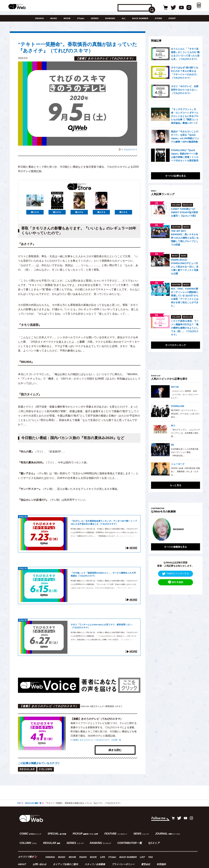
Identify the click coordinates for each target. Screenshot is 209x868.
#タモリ (127, 706)
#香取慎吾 (116, 706)
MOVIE (67, 18)
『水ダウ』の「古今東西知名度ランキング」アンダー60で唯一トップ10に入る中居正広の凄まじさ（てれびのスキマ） (103, 523)
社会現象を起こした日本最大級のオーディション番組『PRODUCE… (185, 452)
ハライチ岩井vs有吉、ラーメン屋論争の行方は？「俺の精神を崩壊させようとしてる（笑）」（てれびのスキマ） (185, 328)
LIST (143, 847)
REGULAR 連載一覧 (34, 797)
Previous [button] (154, 527)
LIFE (103, 847)
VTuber (81, 18)
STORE (158, 18)
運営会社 (146, 854)
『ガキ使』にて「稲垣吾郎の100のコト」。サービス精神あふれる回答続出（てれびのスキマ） (104, 575)
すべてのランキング (176, 345)
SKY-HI (175, 387)
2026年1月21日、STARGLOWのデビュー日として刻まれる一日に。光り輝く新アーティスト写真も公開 (185, 267)
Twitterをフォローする (176, 569)
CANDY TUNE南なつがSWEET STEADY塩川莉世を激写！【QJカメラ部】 (185, 212)
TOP (19, 797)
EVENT (172, 18)
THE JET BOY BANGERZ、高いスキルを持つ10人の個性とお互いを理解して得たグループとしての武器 (185, 238)
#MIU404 (86, 706)
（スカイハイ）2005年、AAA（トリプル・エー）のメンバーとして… (185, 394)
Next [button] (194, 527)
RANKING (110, 18)
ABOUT (22, 854)
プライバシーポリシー (124, 854)
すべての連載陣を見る (176, 542)
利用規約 (162, 854)
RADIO (84, 847)
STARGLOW (178, 406)
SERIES (95, 18)
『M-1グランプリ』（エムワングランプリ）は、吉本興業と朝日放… (185, 433)
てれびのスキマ (129, 149)
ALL (124, 18)
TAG (151, 847)
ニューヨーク (178, 464)
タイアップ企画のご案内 (66, 854)
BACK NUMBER (140, 18)
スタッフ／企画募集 (95, 854)
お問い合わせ (40, 854)
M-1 (173, 426)
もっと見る (176, 485)
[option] (176, 527)
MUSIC (54, 18)
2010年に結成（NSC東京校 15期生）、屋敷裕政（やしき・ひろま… (185, 472)
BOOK (94, 847)
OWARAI (39, 18)
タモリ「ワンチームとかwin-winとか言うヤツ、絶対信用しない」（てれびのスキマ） (104, 627)
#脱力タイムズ (100, 706)
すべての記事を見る (176, 176)
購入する (35, 213)
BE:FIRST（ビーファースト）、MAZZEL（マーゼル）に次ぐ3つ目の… (185, 414)
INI (172, 445)
